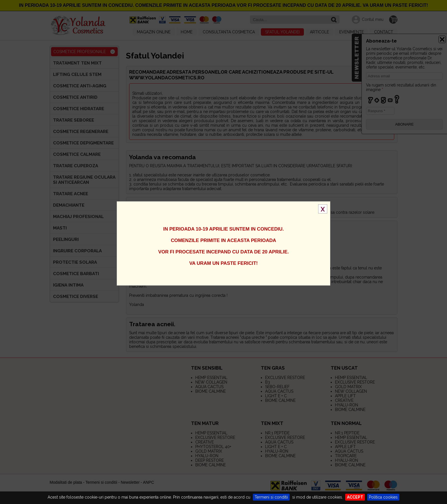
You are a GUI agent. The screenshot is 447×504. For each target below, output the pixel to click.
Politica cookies (383, 497)
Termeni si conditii (271, 497)
